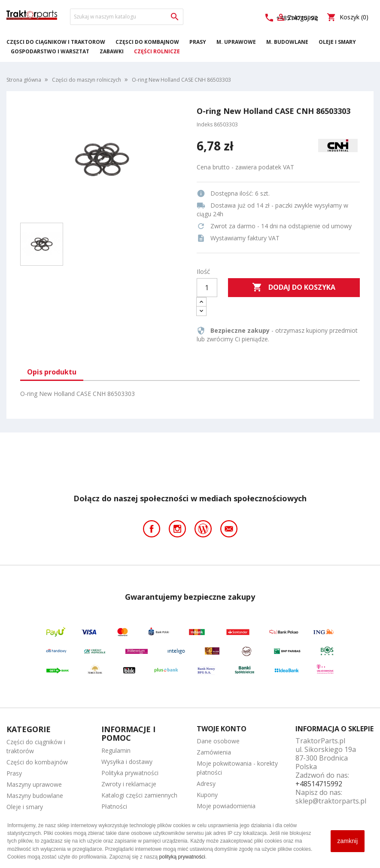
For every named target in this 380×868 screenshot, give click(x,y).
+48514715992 (319, 784)
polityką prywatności (182, 857)
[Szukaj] (127, 17)
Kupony (207, 795)
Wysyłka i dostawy (127, 762)
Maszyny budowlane (35, 796)
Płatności (114, 806)
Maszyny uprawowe (34, 784)
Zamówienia (214, 752)
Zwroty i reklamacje (129, 784)
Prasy (198, 42)
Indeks (205, 124)
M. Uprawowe (236, 42)
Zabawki (112, 51)
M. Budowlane (287, 42)
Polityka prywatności (130, 773)
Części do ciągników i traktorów (56, 42)
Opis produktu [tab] (52, 372)
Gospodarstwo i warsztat (50, 51)
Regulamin (116, 750)
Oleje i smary (337, 42)
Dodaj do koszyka (294, 288)
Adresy (206, 784)
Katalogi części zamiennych (139, 795)
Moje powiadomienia (226, 806)
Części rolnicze (157, 51)
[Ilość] (207, 288)
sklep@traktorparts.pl (331, 801)
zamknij (348, 841)
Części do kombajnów (147, 42)
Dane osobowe (218, 741)
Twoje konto (222, 729)
